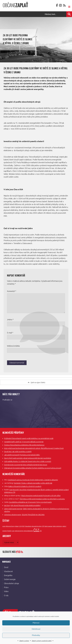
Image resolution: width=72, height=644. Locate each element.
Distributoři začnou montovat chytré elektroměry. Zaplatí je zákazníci (33, 480)
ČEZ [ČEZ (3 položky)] (36, 530)
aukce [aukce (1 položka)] (4, 526)
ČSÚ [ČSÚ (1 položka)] (41, 531)
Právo (6, 587)
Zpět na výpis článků (37, 382)
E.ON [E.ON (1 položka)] (20, 526)
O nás (6, 595)
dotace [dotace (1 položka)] (17, 526)
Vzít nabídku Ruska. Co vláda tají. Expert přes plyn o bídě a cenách (28, 461)
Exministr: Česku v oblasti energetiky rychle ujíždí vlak (33, 483)
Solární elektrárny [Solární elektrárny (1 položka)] (58, 526)
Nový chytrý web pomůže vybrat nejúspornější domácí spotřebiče (28, 458)
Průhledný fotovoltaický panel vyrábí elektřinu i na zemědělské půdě (29, 438)
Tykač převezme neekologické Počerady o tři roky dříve (41, 496)
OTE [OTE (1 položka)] (43, 526)
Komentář (12, 291)
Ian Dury (7, 505)
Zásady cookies (24, 641)
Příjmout (36, 623)
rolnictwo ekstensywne (13, 515)
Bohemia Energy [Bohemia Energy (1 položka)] (10, 526)
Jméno (10, 320)
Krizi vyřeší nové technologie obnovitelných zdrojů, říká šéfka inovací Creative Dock (34, 448)
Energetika (8, 575)
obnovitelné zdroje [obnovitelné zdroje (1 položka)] (37, 526)
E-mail (10, 333)
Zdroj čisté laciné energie (13, 509)
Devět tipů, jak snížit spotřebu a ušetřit (18, 452)
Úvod (6, 567)
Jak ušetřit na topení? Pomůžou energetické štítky (22, 455)
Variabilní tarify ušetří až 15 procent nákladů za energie (24, 442)
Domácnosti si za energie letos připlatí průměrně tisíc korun (26, 465)
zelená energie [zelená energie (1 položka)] (19, 531)
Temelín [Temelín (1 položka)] (9, 531)
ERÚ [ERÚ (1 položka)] (23, 526)
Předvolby (36, 635)
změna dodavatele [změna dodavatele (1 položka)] (28, 531)
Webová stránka (13, 346)
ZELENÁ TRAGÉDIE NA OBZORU (33, 515)
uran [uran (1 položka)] (13, 531)
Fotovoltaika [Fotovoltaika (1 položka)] (28, 526)
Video (6, 591)
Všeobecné (8, 571)
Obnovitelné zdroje (11, 583)
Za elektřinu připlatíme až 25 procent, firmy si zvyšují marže (30, 502)
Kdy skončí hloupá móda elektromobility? (26, 505)
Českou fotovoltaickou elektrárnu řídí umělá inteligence (24, 445)
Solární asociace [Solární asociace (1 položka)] (48, 526)
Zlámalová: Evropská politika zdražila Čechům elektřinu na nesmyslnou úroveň (33, 468)
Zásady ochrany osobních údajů (42, 641)
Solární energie (10, 579)
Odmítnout (36, 629)
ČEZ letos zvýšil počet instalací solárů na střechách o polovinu (42, 499)
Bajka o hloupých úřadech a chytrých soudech (25, 486)
